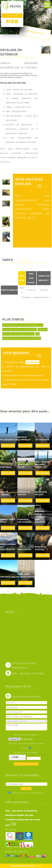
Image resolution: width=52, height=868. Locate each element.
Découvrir (8, 446)
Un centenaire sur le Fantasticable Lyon (23, 325)
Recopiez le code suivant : (26, 752)
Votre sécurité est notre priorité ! (19, 330)
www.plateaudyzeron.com (23, 866)
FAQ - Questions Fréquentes (21, 811)
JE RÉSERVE (32, 362)
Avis (11, 825)
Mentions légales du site (19, 815)
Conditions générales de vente (23, 819)
